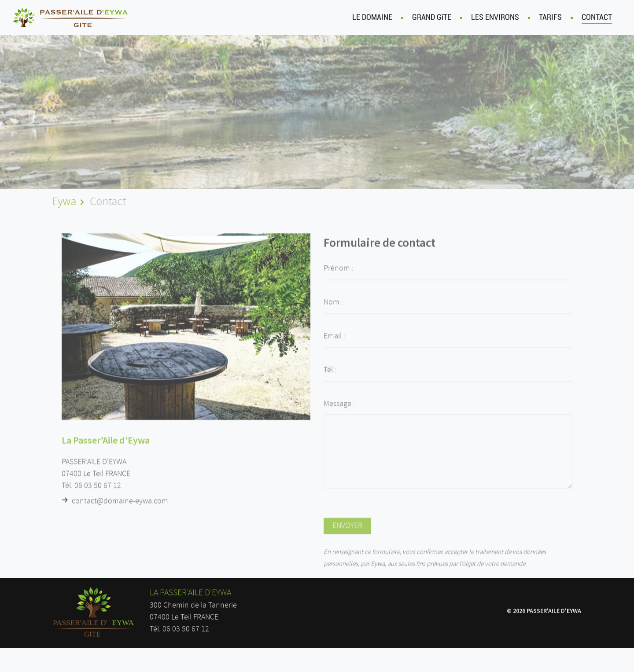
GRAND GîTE (432, 17)
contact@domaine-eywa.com (120, 507)
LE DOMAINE (372, 17)
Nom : (333, 311)
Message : (339, 412)
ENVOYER (347, 534)
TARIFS (550, 17)
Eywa (63, 202)
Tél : (330, 378)
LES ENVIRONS (495, 17)
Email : (334, 345)
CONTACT (597, 18)
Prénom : (339, 277)
